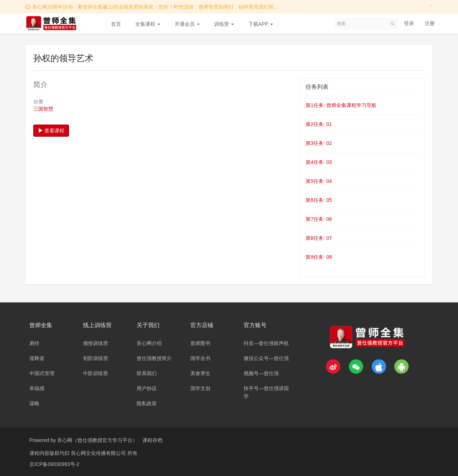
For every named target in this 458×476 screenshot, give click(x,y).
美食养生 (200, 373)
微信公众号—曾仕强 (266, 358)
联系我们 (147, 373)
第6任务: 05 (319, 200)
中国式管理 (42, 373)
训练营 (224, 24)
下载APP (261, 24)
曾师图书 (200, 343)
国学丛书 (200, 358)
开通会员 (187, 24)
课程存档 (152, 440)
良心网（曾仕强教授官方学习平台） (97, 440)
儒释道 (37, 358)
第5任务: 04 (319, 181)
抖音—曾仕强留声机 (266, 343)
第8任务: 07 (319, 238)
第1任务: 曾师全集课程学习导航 (341, 105)
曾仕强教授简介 (154, 358)
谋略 (34, 403)
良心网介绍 (149, 343)
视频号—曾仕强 (261, 373)
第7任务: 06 (319, 219)
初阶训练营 (96, 358)
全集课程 (148, 24)
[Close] (431, 6)
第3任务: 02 (319, 143)
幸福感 (37, 388)
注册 (430, 23)
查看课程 (51, 131)
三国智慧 (43, 109)
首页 (116, 24)
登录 (409, 23)
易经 (34, 343)
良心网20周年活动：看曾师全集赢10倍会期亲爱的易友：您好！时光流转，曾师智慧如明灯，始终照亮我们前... (155, 7)
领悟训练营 (96, 343)
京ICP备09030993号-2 (54, 463)
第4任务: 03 (319, 162)
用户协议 (147, 388)
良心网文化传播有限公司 (99, 453)
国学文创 (200, 388)
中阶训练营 (96, 373)
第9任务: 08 (319, 257)
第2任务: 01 (319, 124)
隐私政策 (147, 403)
